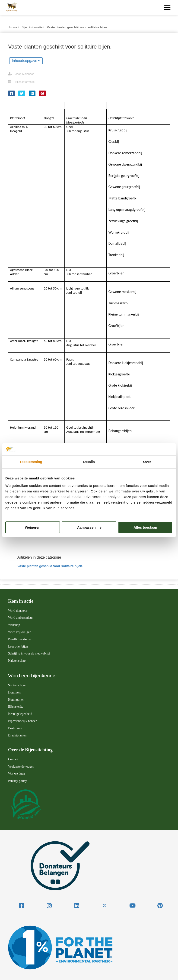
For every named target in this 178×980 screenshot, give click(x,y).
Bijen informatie (25, 82)
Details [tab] (89, 462)
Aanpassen (89, 527)
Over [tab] (147, 462)
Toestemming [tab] (31, 462)
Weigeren (33, 527)
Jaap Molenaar (24, 74)
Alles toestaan (145, 527)
